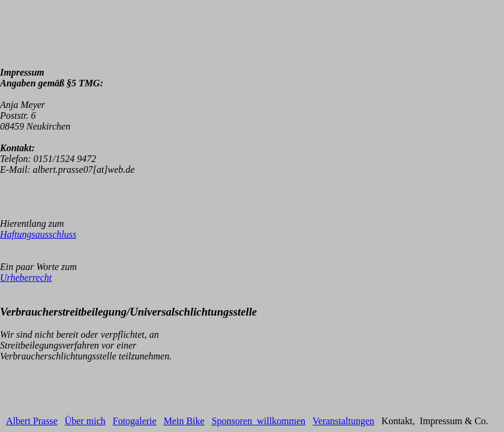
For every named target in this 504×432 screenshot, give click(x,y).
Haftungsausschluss (38, 234)
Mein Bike (184, 421)
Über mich (85, 421)
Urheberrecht (26, 277)
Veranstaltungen (343, 421)
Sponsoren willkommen (259, 421)
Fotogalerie (135, 421)
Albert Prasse (32, 421)
